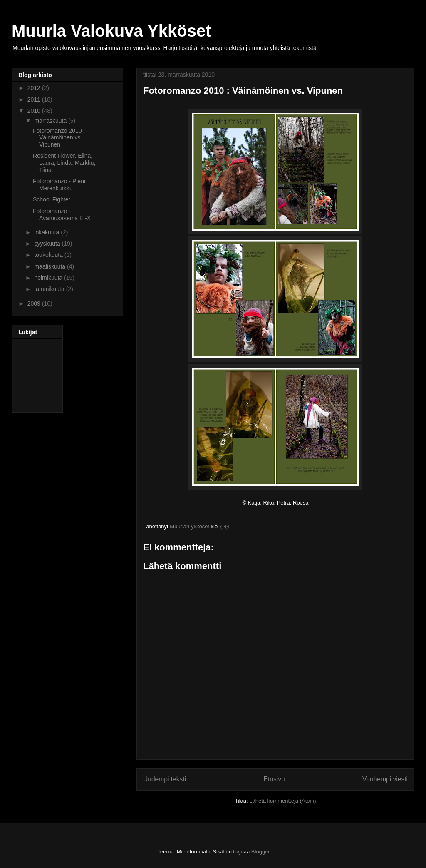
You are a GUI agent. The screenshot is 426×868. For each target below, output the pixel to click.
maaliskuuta (51, 266)
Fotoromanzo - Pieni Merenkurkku (59, 185)
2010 (35, 111)
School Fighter (52, 199)
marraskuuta (51, 121)
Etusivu (274, 779)
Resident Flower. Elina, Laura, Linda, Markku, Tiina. (64, 163)
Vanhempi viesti (385, 779)
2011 (35, 99)
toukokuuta (49, 255)
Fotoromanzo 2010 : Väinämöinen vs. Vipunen (59, 138)
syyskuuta (48, 244)
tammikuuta (50, 289)
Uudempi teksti (165, 779)
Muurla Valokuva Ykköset (111, 31)
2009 (35, 303)
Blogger (260, 852)
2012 (35, 88)
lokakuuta (47, 232)
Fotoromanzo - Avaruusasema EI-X (62, 215)
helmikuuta (49, 278)
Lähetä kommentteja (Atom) (282, 801)
